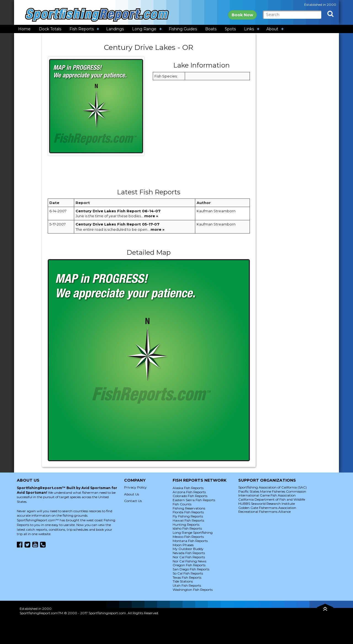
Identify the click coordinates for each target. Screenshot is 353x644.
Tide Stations (183, 581)
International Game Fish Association (267, 495)
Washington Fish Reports (193, 590)
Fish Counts (182, 504)
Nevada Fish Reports (189, 553)
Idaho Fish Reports (187, 528)
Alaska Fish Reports (188, 488)
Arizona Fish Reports (189, 492)
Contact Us (133, 501)
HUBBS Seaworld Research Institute (267, 504)
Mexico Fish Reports (188, 537)
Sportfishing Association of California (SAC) (272, 487)
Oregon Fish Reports (189, 565)
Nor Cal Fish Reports (189, 557)
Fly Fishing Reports (188, 516)
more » (151, 216)
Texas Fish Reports (187, 577)
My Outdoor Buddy (188, 549)
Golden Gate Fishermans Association (267, 508)
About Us (132, 494)
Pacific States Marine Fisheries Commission (272, 491)
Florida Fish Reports (188, 512)
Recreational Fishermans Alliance (264, 512)
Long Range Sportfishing (193, 532)
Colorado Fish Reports (190, 496)
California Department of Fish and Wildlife (272, 499)
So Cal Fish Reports (188, 573)
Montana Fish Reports (190, 541)
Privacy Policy (135, 487)
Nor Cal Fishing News (189, 561)
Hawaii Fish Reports (188, 520)
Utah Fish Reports (187, 585)
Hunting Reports (186, 524)
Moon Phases (183, 545)
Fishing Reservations (189, 508)
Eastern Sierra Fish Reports (194, 500)
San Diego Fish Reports (191, 569)
